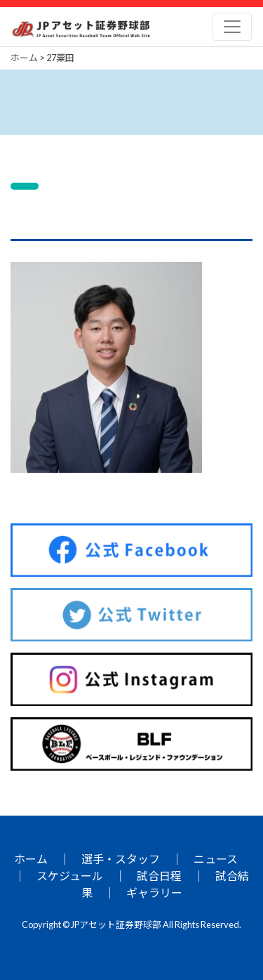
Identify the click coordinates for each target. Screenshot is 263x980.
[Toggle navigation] (232, 27)
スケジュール (70, 876)
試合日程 (159, 876)
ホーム (31, 859)
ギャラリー (154, 893)
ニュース (216, 859)
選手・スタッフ (121, 859)
